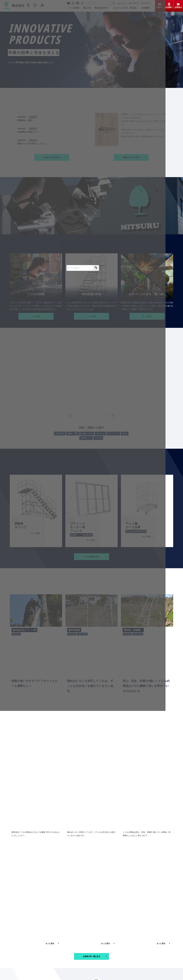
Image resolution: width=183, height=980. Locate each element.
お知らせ (99, 951)
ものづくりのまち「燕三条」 (151, 945)
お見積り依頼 (101, 956)
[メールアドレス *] (91, 880)
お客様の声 (122, 951)
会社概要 (77, 951)
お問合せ (121, 956)
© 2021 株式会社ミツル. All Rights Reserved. (90, 976)
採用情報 (143, 951)
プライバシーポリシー (148, 956)
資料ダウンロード (80, 956)
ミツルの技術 (79, 945)
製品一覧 (99, 945)
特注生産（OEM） (125, 945)
